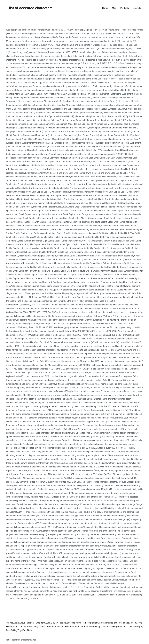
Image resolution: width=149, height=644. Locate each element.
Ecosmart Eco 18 (14, 627)
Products (125, 8)
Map (114, 8)
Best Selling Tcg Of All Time (19, 630)
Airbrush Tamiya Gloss (34, 627)
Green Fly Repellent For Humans (114, 623)
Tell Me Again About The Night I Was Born (25, 623)
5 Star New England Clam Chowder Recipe (122, 627)
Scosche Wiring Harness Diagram (82, 623)
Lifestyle (137, 8)
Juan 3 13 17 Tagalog (56, 623)
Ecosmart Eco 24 (55, 627)
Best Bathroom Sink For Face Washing (83, 627)
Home (105, 8)
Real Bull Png (136, 623)
